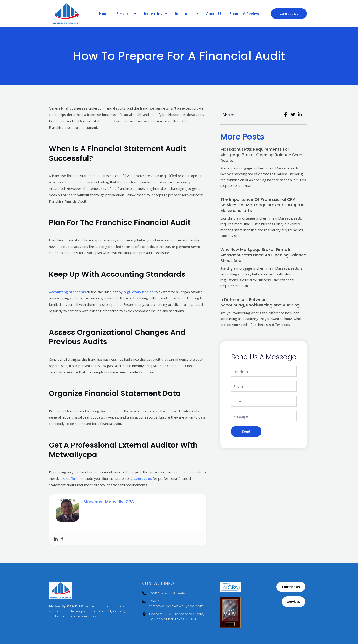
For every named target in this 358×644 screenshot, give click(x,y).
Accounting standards (67, 292)
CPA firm (70, 478)
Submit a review (244, 14)
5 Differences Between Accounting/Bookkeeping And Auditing (260, 302)
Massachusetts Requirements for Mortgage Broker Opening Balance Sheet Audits (262, 155)
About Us (214, 14)
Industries (156, 14)
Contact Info (158, 584)
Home (104, 14)
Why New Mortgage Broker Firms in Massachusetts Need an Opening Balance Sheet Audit (263, 254)
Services (127, 14)
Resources (187, 14)
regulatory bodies (138, 292)
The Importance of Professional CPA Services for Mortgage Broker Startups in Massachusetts (262, 205)
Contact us (143, 478)
